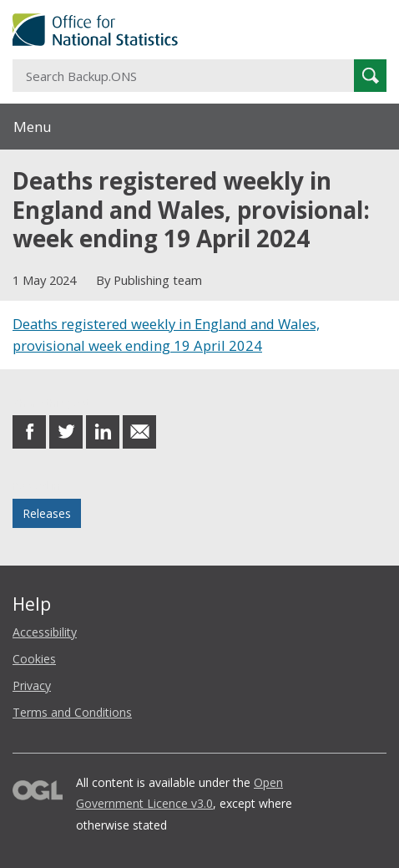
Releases (47, 513)
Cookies (34, 659)
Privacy (32, 685)
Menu (33, 127)
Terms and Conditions (72, 712)
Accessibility (45, 632)
